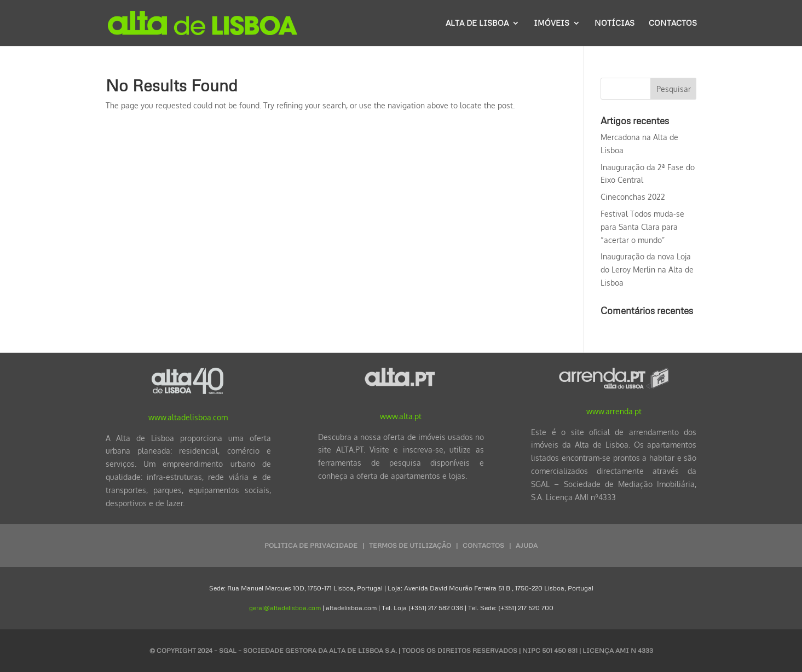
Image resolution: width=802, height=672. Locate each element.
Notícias (615, 23)
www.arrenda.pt (614, 411)
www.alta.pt (401, 416)
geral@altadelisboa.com (285, 608)
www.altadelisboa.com (188, 417)
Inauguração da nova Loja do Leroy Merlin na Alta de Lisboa (647, 270)
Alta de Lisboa (477, 23)
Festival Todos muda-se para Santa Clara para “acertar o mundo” (642, 227)
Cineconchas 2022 (633, 197)
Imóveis (552, 23)
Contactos (673, 23)
